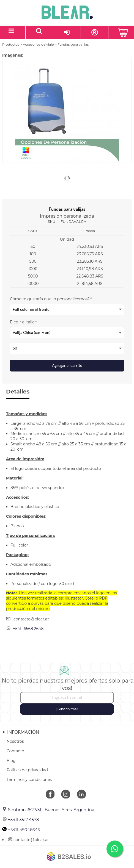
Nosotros (15, 741)
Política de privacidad (27, 770)
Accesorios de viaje (38, 44)
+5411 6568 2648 (28, 629)
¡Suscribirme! (67, 709)
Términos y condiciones (29, 780)
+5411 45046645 (21, 830)
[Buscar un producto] (39, 32)
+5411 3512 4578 (20, 820)
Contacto (15, 751)
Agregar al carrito (67, 365)
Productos (11, 44)
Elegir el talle (23, 322)
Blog (11, 761)
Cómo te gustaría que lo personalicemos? (51, 299)
